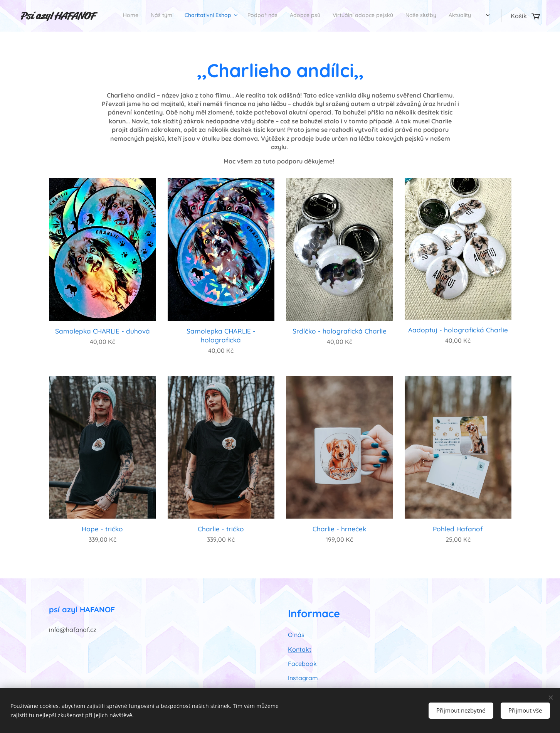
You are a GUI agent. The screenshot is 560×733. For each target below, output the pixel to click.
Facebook (302, 664)
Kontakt (300, 649)
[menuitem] (325, 16)
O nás (296, 635)
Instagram (303, 678)
